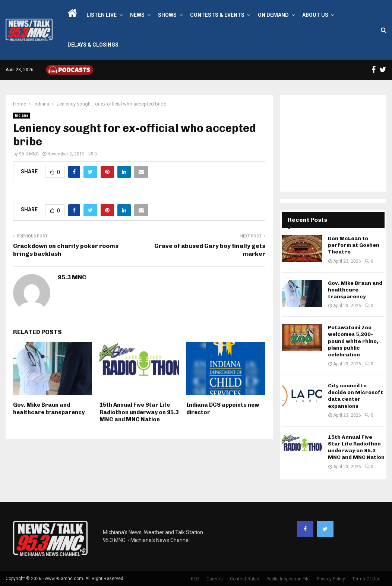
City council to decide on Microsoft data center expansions (355, 396)
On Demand (273, 15)
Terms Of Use (366, 579)
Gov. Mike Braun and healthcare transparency (49, 409)
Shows (167, 15)
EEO (195, 579)
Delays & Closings (93, 45)
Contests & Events (217, 15)
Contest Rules (245, 579)
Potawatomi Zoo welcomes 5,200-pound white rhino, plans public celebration (353, 341)
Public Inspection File (288, 579)
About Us (315, 15)
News (137, 15)
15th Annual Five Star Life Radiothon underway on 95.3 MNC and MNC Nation (139, 412)
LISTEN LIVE (102, 15)
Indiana (22, 115)
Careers (215, 579)
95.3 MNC (29, 154)
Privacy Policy (331, 579)
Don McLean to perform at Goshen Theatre (354, 245)
